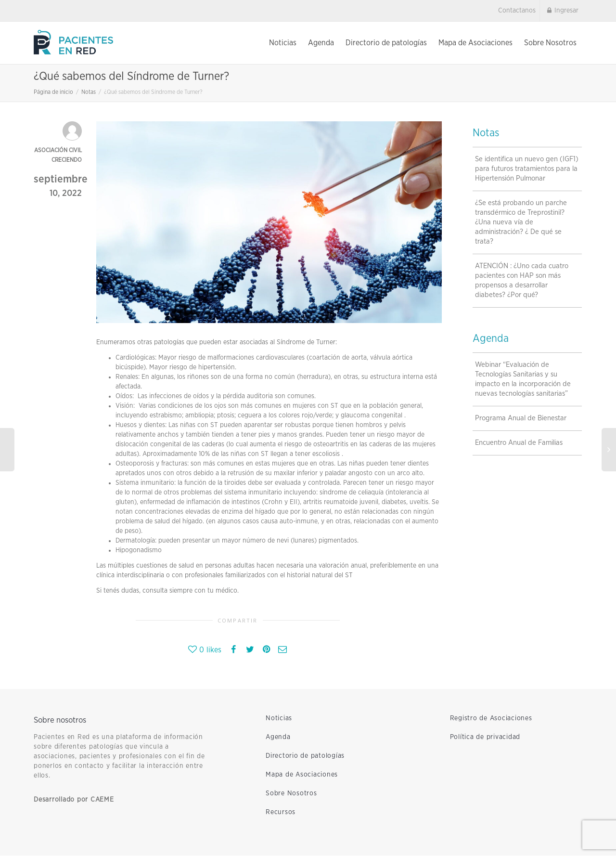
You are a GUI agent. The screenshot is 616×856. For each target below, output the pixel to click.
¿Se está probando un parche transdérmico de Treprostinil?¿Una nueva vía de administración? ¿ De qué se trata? (521, 223)
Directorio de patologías (386, 43)
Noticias (283, 43)
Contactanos (517, 11)
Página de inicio (53, 92)
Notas (89, 92)
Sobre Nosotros (550, 43)
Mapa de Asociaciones (475, 43)
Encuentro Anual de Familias (519, 443)
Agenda (321, 43)
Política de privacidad (485, 738)
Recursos (281, 813)
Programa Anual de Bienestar (521, 419)
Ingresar (562, 11)
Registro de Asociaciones (491, 719)
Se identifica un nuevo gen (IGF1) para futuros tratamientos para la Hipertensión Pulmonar (527, 169)
